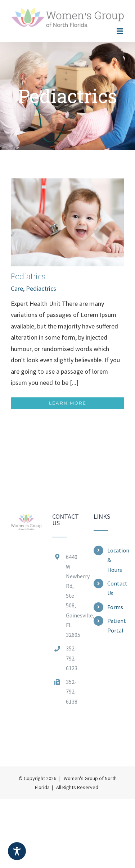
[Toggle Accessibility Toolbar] (17, 851)
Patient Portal (116, 626)
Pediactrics (41, 288)
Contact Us (116, 588)
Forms (115, 607)
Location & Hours (116, 560)
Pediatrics (28, 276)
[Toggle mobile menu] (120, 31)
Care (17, 288)
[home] (26, 519)
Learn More (68, 403)
